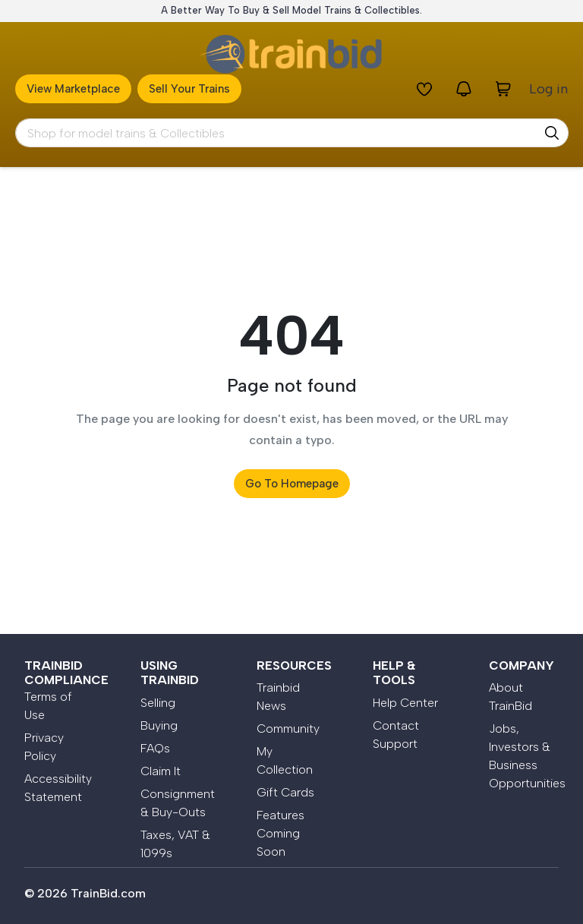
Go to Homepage (292, 484)
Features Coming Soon (280, 833)
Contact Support (396, 735)
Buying (159, 725)
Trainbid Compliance (66, 673)
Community (288, 728)
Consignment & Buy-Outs (178, 803)
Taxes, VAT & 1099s (175, 844)
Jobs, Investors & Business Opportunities (524, 756)
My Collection (285, 760)
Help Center (405, 703)
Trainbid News (278, 697)
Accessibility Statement (58, 788)
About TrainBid (511, 697)
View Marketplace (73, 89)
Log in (548, 89)
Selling (158, 703)
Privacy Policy (44, 747)
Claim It (161, 771)
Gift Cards (285, 792)
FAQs (155, 748)
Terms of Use (48, 706)
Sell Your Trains (189, 89)
